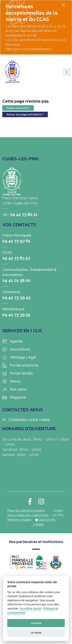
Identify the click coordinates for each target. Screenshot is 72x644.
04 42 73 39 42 (17, 298)
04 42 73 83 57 (16, 258)
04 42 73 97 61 (16, 241)
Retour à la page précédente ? (25, 114)
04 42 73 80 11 (24, 214)
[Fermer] (63, 5)
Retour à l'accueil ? (18, 108)
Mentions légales (19, 520)
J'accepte (36, 623)
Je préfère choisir (30, 609)
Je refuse (36, 633)
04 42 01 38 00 (16, 280)
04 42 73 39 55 (16, 315)
